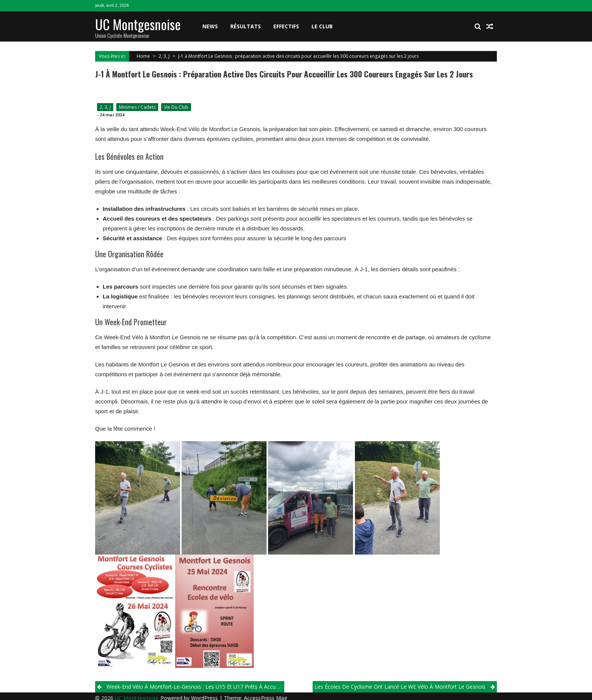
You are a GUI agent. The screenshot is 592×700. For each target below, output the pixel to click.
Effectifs (286, 26)
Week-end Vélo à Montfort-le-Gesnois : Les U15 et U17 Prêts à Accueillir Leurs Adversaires (195, 687)
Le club (322, 26)
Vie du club (176, 107)
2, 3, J (164, 56)
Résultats (246, 26)
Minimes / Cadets (137, 107)
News (210, 26)
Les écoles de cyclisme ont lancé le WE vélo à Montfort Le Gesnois (400, 687)
